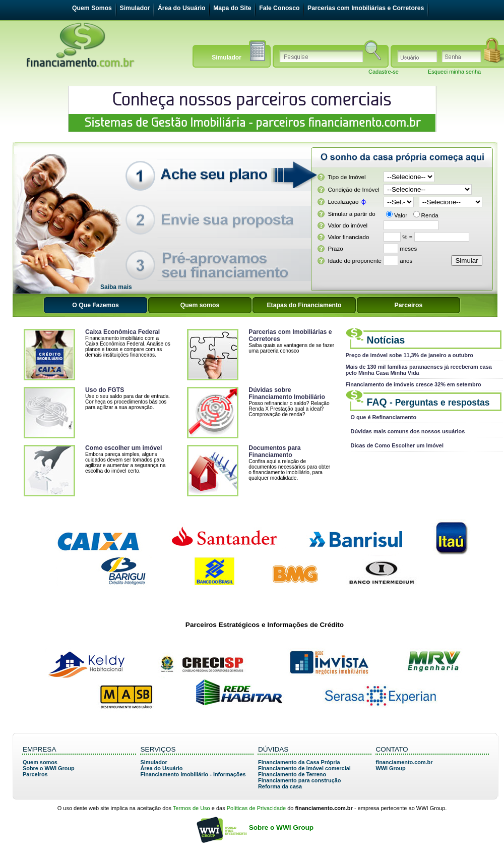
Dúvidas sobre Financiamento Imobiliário (287, 393)
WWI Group (391, 768)
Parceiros (35, 774)
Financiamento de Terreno (292, 774)
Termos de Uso (192, 808)
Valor (401, 215)
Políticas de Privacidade (256, 808)
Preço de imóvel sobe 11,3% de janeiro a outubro (409, 355)
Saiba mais (116, 287)
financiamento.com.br (404, 762)
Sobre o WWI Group (49, 768)
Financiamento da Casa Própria (299, 762)
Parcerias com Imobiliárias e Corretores (366, 8)
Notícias (386, 340)
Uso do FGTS (105, 390)
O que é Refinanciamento (384, 417)
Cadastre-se (384, 72)
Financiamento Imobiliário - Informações (193, 774)
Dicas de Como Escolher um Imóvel (397, 445)
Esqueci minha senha (454, 72)
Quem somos (40, 762)
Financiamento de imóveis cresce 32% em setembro (414, 384)
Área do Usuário (182, 8)
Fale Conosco (279, 8)
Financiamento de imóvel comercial (304, 768)
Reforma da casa (280, 786)
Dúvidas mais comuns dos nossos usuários (408, 431)
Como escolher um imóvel (123, 448)
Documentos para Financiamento (274, 451)
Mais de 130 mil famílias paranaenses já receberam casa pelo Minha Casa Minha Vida (419, 370)
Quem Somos (92, 8)
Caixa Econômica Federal (122, 332)
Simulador (135, 8)
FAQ (428, 402)
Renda (430, 215)
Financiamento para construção (299, 780)
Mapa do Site (232, 8)
